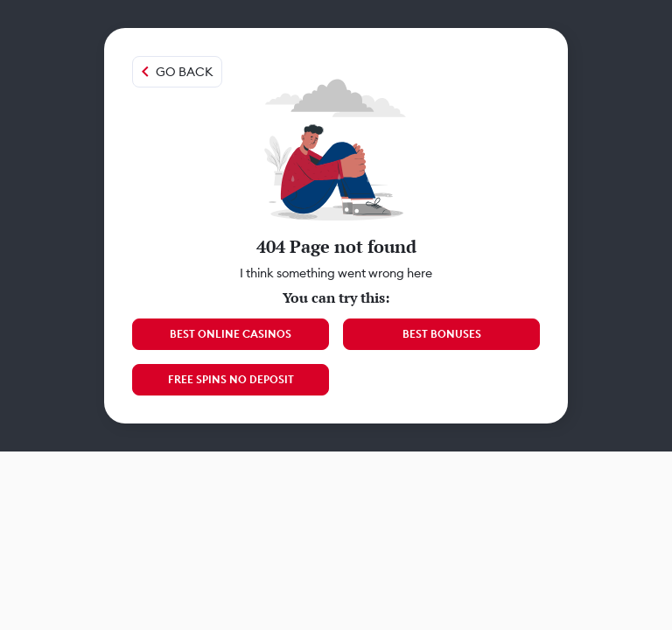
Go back (184, 72)
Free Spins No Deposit (231, 379)
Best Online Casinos (231, 334)
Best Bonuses (442, 334)
